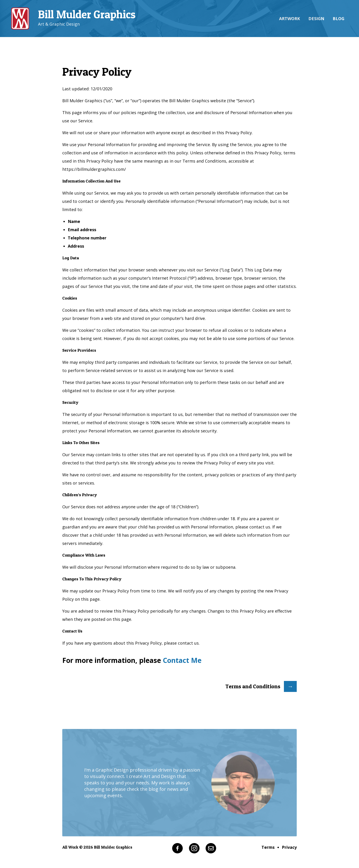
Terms (268, 847)
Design (316, 19)
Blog (339, 19)
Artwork (290, 19)
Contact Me (182, 660)
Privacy (289, 847)
